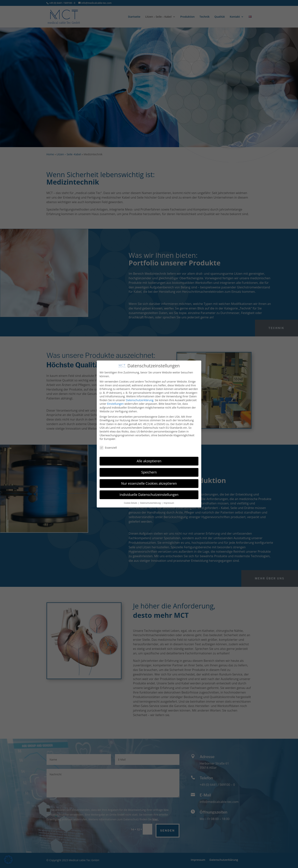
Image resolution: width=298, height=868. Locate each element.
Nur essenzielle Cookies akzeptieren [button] (149, 483)
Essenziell (108, 448)
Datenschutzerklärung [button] (151, 503)
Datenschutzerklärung (140, 400)
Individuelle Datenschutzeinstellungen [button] (149, 495)
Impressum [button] (169, 503)
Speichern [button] (149, 472)
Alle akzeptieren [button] (149, 461)
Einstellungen (115, 404)
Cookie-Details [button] (131, 503)
